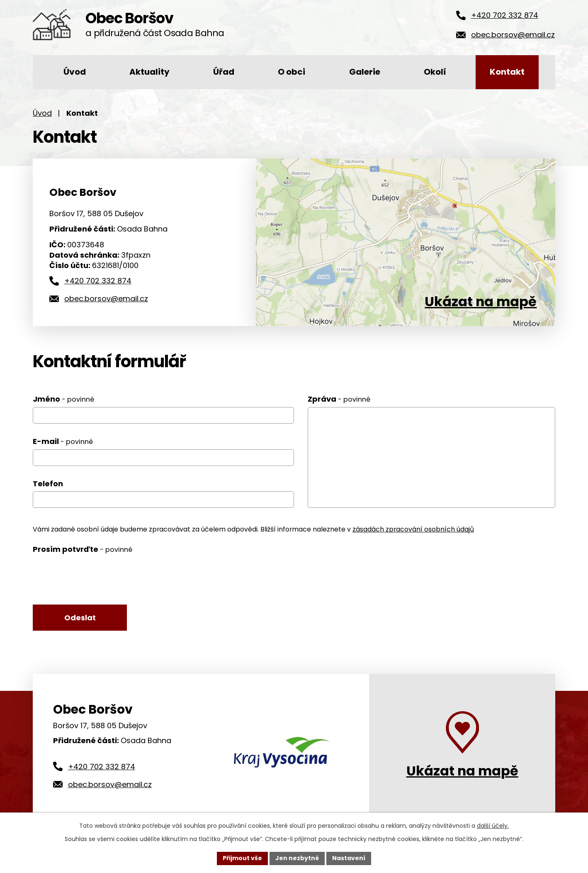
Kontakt (507, 72)
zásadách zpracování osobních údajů (413, 529)
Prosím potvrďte (83, 549)
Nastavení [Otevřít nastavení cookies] (349, 858)
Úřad (224, 72)
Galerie (365, 72)
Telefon (48, 484)
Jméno (63, 399)
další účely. (493, 826)
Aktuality (149, 72)
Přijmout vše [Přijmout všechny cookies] (242, 858)
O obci (292, 72)
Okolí (435, 72)
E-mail (63, 441)
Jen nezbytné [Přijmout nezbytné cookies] (297, 858)
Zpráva (339, 399)
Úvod (75, 72)
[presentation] (96, 575)
